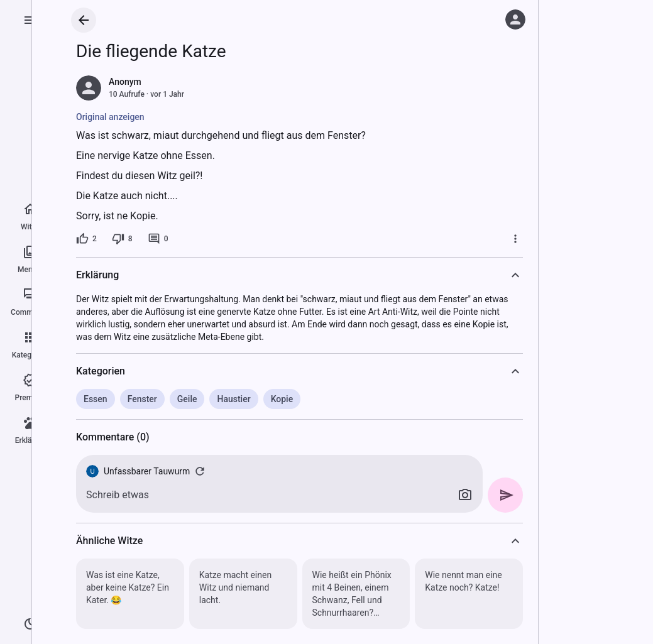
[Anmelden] (515, 19)
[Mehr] (515, 239)
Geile (187, 399)
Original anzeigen (110, 117)
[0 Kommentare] (158, 239)
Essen (96, 399)
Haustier (233, 399)
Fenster (142, 399)
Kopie (282, 399)
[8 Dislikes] (122, 239)
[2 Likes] (86, 239)
